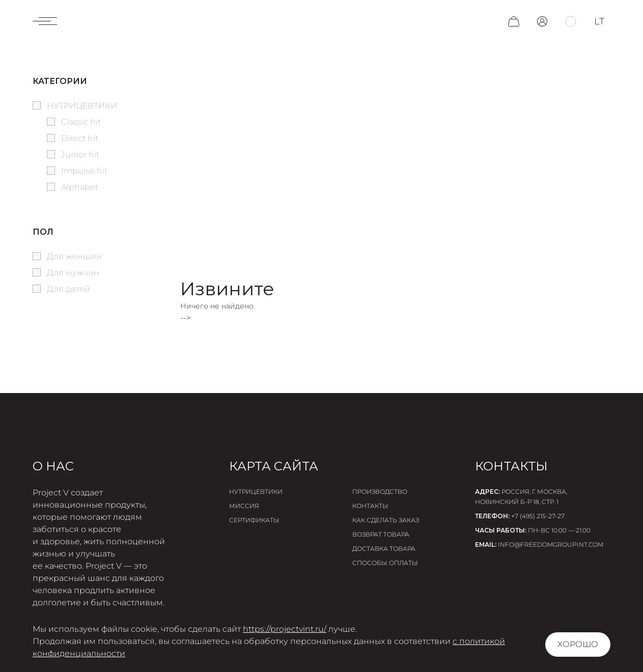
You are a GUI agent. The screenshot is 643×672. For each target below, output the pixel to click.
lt (599, 21)
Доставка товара (384, 549)
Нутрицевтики (256, 492)
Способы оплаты (385, 563)
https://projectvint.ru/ (285, 629)
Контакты (370, 506)
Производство (380, 492)
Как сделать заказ (386, 520)
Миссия (244, 506)
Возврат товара (381, 534)
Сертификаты (254, 520)
